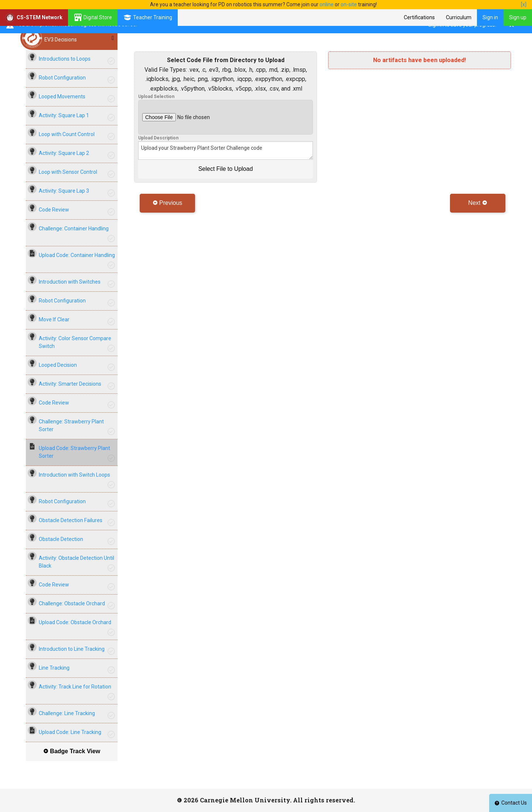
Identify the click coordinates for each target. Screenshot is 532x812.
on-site (349, 4)
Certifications (419, 17)
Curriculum (459, 17)
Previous (168, 203)
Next (478, 203)
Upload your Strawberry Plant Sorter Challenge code (226, 150)
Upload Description (158, 138)
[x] (524, 4)
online (327, 4)
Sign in (490, 17)
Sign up (518, 17)
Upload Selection (156, 97)
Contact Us (511, 803)
